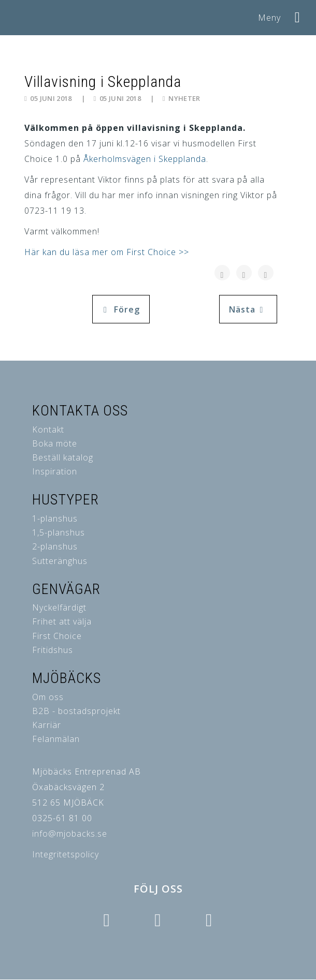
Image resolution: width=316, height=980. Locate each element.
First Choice (57, 636)
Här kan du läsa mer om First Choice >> (107, 252)
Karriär (47, 725)
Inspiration (55, 471)
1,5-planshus (59, 532)
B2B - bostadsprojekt (76, 711)
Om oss (48, 697)
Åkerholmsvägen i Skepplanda (145, 159)
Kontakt (48, 429)
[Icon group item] (106, 920)
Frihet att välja (62, 621)
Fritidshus (53, 650)
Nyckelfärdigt (59, 607)
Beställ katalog (63, 457)
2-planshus (55, 546)
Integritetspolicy (66, 854)
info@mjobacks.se (70, 834)
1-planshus (55, 518)
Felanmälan (56, 739)
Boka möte (55, 443)
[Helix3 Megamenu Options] (298, 14)
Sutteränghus (60, 561)
